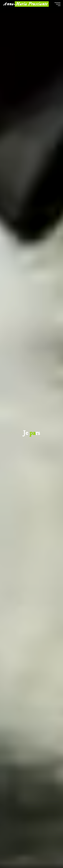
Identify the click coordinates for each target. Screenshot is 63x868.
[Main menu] (57, 4)
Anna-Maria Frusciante (26, 4)
